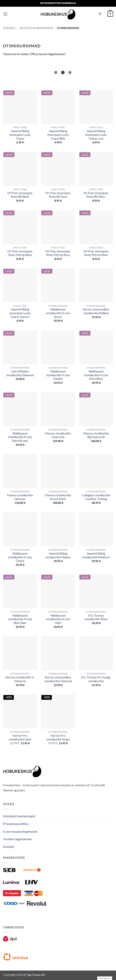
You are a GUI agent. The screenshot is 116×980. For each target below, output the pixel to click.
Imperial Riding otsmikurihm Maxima (58, 555)
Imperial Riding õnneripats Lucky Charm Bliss (58, 135)
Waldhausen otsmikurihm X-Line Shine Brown (20, 437)
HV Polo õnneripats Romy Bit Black (20, 195)
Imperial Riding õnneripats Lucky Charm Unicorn (20, 313)
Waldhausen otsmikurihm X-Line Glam (58, 619)
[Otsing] (100, 14)
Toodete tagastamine (17, 839)
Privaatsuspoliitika (16, 824)
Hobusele (9, 28)
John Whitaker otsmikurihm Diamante (20, 373)
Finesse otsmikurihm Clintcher (20, 497)
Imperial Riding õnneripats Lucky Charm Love (96, 135)
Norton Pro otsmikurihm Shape (58, 737)
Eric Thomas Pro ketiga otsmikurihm (96, 679)
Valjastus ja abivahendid (36, 28)
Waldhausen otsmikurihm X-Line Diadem (58, 375)
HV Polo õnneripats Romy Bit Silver (96, 195)
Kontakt (9, 847)
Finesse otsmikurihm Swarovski (58, 435)
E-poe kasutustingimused (20, 831)
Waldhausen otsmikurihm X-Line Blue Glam (20, 619)
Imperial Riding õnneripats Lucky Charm (20, 135)
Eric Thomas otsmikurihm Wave (96, 617)
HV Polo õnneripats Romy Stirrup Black (20, 253)
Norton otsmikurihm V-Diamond (20, 679)
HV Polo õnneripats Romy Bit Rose (58, 195)
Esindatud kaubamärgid (19, 816)
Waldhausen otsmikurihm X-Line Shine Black (96, 375)
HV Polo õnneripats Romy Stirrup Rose (58, 253)
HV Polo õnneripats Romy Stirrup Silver (96, 253)
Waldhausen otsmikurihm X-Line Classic (20, 557)
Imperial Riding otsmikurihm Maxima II (96, 555)
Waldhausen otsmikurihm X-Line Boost (58, 313)
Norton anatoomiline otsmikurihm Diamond (58, 679)
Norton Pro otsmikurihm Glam (20, 737)
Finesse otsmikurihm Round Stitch (58, 497)
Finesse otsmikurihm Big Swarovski (96, 435)
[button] (5, 14)
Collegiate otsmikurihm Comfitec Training (96, 497)
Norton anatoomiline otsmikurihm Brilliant (96, 311)
